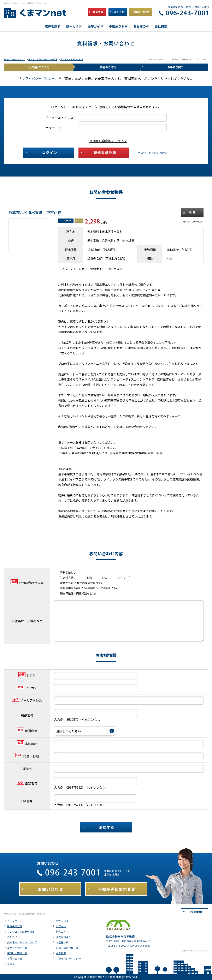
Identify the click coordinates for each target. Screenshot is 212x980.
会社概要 (61, 953)
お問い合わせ (15, 958)
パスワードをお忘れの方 (153, 153)
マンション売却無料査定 (21, 931)
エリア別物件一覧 (17, 948)
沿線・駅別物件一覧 (67, 948)
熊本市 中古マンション (15, 59)
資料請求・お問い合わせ (72, 59)
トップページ (15, 921)
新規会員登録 (15, 926)
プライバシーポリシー (38, 78)
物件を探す (62, 921)
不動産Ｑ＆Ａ (64, 937)
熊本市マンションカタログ (22, 942)
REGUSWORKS (201, 951)
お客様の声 (62, 942)
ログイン (61, 926)
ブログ (11, 964)
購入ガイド (62, 931)
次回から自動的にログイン (105, 141)
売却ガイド (13, 937)
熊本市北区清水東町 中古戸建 (43, 59)
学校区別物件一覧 (17, 953)
